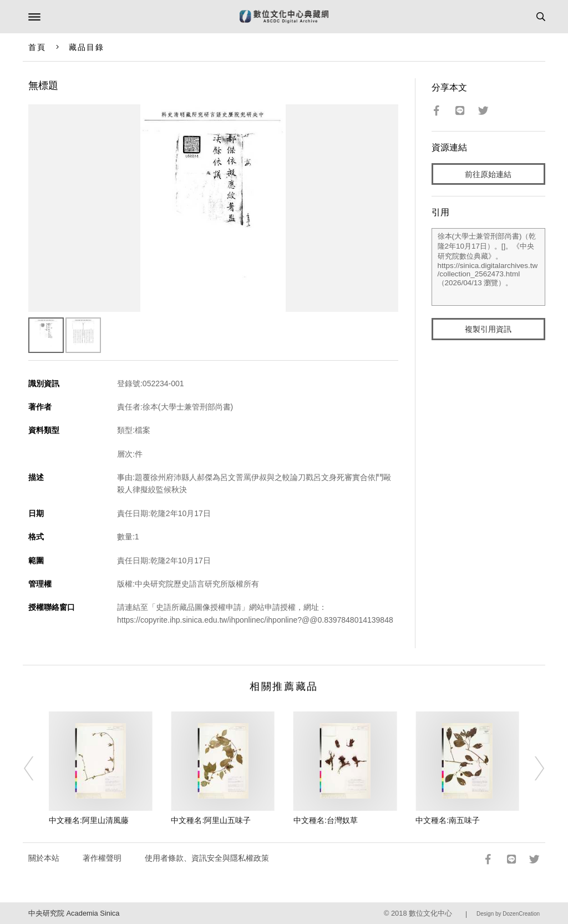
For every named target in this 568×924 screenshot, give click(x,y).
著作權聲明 (102, 858)
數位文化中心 (430, 913)
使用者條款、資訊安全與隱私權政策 (207, 858)
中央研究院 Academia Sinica (74, 913)
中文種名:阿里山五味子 (211, 820)
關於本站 (44, 858)
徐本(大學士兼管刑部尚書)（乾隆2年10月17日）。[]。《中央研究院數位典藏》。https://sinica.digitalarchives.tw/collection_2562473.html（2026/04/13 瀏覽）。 (489, 267)
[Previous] (36, 769)
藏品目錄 (87, 47)
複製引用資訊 (488, 329)
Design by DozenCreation (508, 914)
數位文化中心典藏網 (284, 17)
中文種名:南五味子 (448, 820)
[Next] (532, 769)
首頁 (37, 47)
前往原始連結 (488, 174)
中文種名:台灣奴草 (326, 820)
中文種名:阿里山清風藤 (89, 820)
